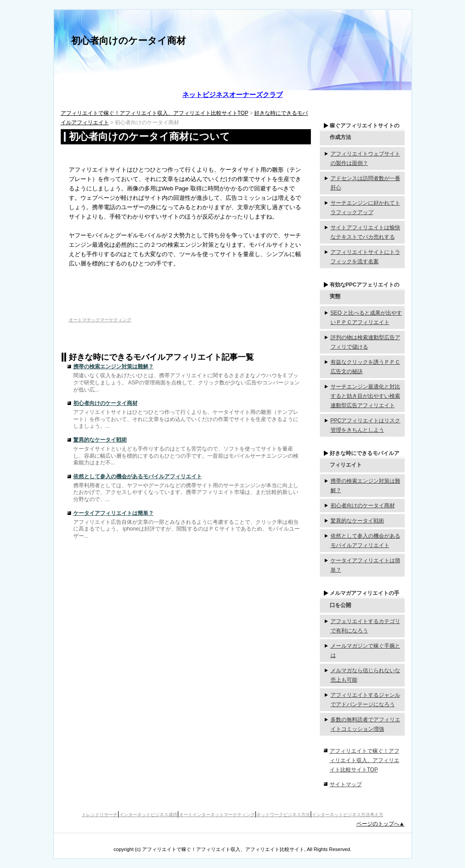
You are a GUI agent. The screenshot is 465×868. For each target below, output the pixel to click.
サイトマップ (346, 784)
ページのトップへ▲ (381, 824)
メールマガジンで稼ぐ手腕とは (365, 651)
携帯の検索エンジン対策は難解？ (113, 367)
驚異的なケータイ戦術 (100, 440)
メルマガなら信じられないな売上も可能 (365, 675)
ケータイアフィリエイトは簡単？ (113, 513)
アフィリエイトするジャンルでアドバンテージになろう (365, 700)
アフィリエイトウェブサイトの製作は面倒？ (365, 158)
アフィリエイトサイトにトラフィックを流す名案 (365, 257)
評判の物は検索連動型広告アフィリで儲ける (365, 342)
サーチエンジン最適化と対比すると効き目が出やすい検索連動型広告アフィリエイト (365, 396)
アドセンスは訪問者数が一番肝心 (365, 183)
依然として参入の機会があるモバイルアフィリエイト (138, 476)
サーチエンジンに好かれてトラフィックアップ (365, 208)
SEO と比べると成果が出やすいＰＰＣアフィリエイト (367, 318)
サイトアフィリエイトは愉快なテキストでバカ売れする (365, 232)
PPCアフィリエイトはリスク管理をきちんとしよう (366, 425)
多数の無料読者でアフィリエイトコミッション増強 (365, 724)
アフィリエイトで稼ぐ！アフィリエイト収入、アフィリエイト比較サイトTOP (155, 113)
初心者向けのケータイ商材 (128, 40)
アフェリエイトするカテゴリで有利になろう (365, 626)
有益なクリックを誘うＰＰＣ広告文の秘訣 (365, 367)
